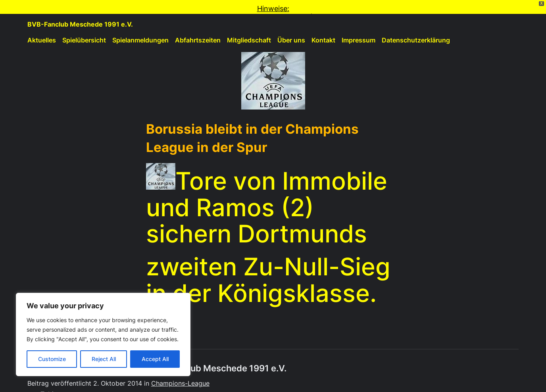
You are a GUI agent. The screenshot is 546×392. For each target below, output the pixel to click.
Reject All (104, 359)
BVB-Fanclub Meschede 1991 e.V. (80, 13)
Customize (52, 359)
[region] (103, 334)
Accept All (155, 359)
